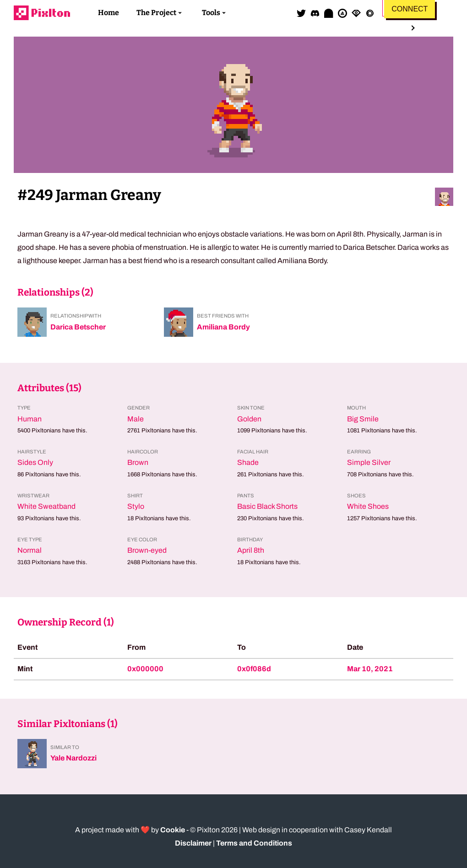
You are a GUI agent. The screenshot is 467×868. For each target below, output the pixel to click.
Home (109, 13)
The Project (156, 13)
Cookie (173, 830)
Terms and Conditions (254, 843)
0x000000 (145, 669)
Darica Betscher (78, 327)
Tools (211, 13)
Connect (410, 9)
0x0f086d (254, 669)
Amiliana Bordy (223, 327)
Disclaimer (193, 843)
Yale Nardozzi (73, 758)
